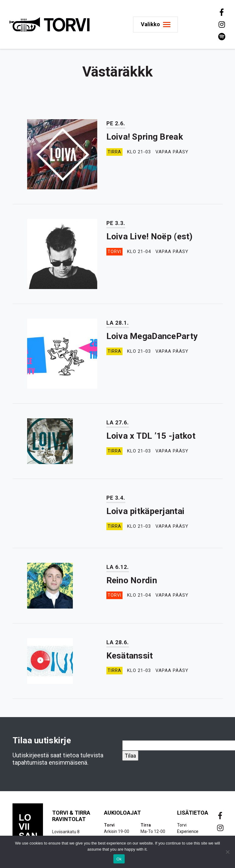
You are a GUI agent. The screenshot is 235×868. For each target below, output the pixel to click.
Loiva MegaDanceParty (152, 336)
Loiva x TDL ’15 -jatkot (151, 436)
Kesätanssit (130, 656)
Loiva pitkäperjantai (146, 511)
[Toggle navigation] (157, 25)
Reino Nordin (132, 580)
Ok (119, 859)
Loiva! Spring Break (145, 137)
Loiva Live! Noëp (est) (150, 236)
